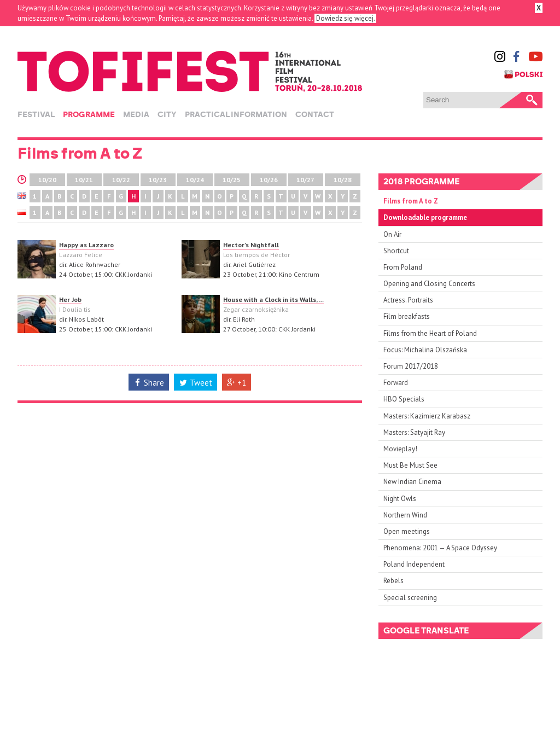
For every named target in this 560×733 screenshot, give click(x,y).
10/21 (84, 180)
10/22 (121, 180)
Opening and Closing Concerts (429, 284)
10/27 (305, 180)
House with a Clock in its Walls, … (273, 299)
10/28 (343, 180)
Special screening (410, 598)
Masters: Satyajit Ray (414, 432)
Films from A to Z (411, 201)
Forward (396, 383)
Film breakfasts (407, 316)
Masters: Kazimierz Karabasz (427, 416)
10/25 (232, 180)
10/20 (47, 180)
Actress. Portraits (408, 300)
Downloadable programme (425, 217)
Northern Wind (405, 515)
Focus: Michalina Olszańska (425, 350)
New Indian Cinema (412, 482)
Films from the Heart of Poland (430, 333)
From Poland (403, 267)
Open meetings (407, 531)
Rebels (393, 581)
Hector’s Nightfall (251, 245)
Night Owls (400, 499)
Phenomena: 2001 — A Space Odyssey (440, 548)
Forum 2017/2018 (411, 366)
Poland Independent (414, 564)
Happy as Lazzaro (86, 245)
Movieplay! (400, 449)
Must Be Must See (410, 465)
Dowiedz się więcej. (345, 18)
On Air (392, 234)
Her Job (70, 299)
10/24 (195, 180)
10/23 (158, 180)
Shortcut (396, 251)
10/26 (269, 180)
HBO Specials (404, 399)
